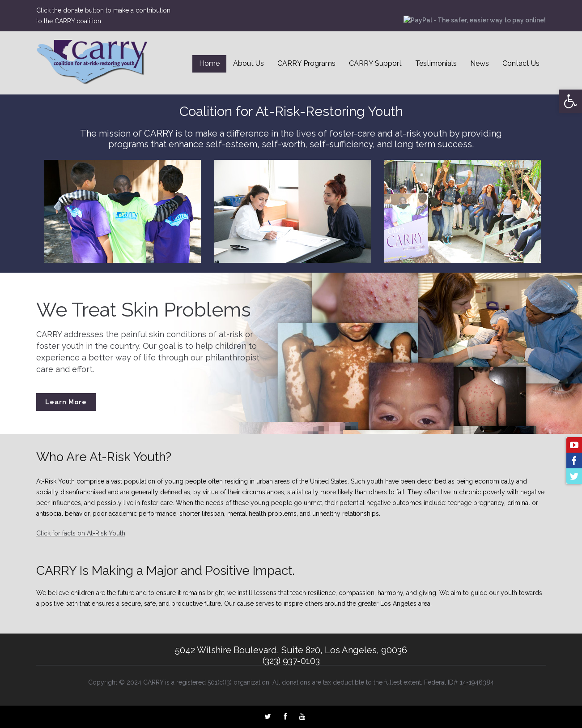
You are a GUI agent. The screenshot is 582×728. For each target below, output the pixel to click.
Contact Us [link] (521, 63)
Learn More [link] (66, 402)
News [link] (480, 63)
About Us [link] (249, 63)
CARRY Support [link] (375, 63)
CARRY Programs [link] (306, 63)
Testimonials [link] (436, 63)
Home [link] (209, 63)
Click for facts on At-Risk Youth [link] (81, 533)
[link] (570, 101)
